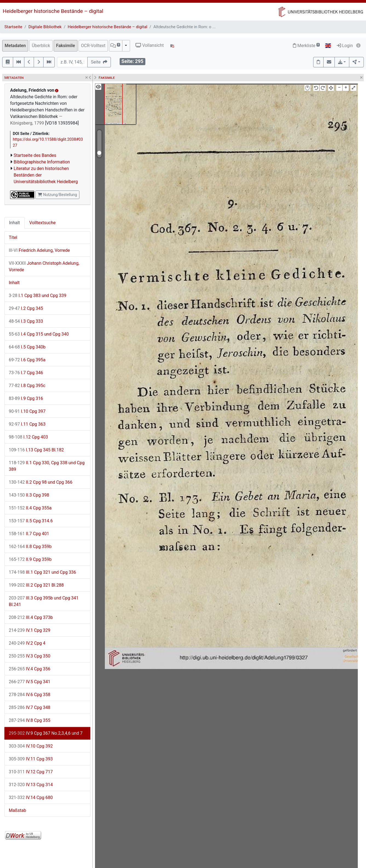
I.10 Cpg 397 (27, 411)
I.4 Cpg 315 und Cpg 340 (39, 334)
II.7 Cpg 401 (29, 534)
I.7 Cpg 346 (26, 373)
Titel (13, 237)
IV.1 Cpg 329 (30, 630)
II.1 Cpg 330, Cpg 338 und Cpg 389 (47, 466)
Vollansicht (150, 45)
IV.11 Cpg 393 (31, 759)
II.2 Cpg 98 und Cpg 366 (41, 482)
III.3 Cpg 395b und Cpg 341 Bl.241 (44, 601)
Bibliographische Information (42, 162)
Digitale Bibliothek (45, 27)
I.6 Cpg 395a (27, 360)
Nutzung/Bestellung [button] (57, 195)
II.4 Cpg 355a (30, 508)
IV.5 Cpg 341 (30, 682)
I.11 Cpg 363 (27, 424)
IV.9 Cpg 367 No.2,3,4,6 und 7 (46, 733)
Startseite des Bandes (35, 155)
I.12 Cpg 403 (28, 437)
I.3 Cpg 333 (26, 321)
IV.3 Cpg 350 (30, 656)
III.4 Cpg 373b (31, 617)
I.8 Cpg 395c (27, 386)
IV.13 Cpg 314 (31, 785)
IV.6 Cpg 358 (30, 695)
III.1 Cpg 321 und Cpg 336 (42, 572)
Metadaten (15, 46)
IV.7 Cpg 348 (30, 707)
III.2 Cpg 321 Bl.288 (36, 585)
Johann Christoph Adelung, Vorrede (44, 266)
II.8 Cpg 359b (30, 547)
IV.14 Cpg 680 (31, 798)
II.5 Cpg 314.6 (31, 521)
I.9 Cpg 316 (26, 398)
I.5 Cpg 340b (27, 347)
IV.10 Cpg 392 (31, 746)
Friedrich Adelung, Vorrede (39, 250)
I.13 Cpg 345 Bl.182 (36, 450)
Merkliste (306, 46)
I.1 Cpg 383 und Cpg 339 (38, 295)
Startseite (13, 27)
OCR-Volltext (93, 46)
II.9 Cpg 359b (30, 559)
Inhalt (15, 223)
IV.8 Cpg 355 (30, 720)
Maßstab (17, 810)
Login (345, 46)
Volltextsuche (42, 223)
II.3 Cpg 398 (29, 495)
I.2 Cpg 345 (26, 308)
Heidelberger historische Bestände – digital (53, 11)
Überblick (41, 46)
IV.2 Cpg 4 (27, 643)
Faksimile (66, 46)
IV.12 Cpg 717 (31, 772)
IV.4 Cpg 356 (30, 669)
